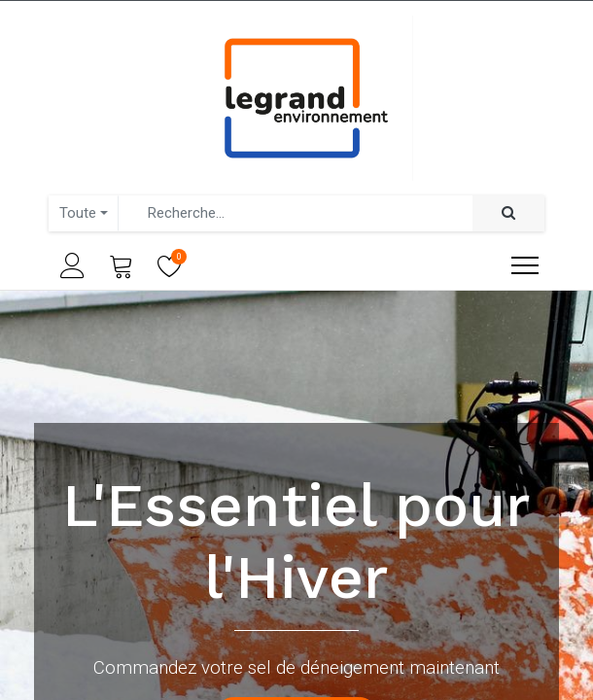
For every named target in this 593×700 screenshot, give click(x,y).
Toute (78, 213)
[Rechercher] (508, 213)
